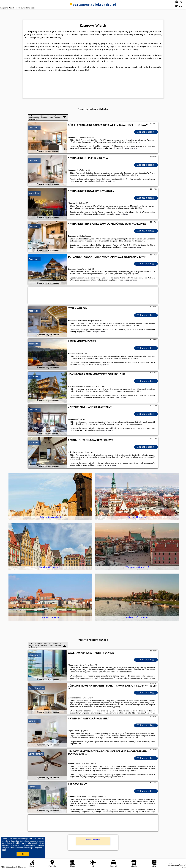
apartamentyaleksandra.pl (93, 5)
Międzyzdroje (35, 655)
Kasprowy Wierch (93, 840)
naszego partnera (131, 148)
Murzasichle (34, 193)
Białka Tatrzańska (36, 688)
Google (5, 841)
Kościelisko (34, 311)
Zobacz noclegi (146, 132)
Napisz (183, 867)
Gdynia (32, 721)
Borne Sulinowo (36, 754)
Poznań (32, 787)
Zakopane (33, 127)
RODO (4, 850)
